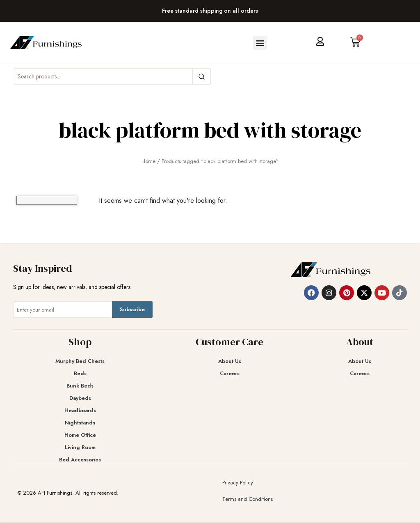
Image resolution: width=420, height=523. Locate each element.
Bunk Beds (80, 386)
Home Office (80, 435)
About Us (230, 361)
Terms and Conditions (248, 499)
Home (148, 161)
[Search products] (103, 76)
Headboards (80, 410)
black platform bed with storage (210, 130)
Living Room (80, 447)
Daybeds (80, 398)
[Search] (201, 76)
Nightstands (80, 423)
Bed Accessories (80, 460)
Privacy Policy (238, 483)
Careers (230, 373)
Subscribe (132, 309)
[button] (260, 43)
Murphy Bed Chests (80, 361)
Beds (80, 373)
